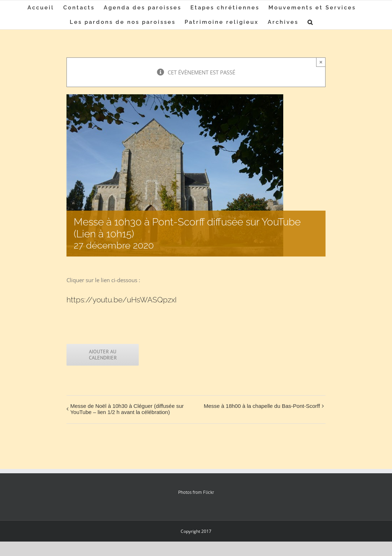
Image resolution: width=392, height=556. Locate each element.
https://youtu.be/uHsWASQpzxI (122, 300)
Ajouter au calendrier (103, 355)
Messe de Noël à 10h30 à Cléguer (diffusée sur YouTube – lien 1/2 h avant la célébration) (127, 409)
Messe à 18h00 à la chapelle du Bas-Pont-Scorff (262, 406)
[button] (311, 22)
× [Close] (321, 62)
